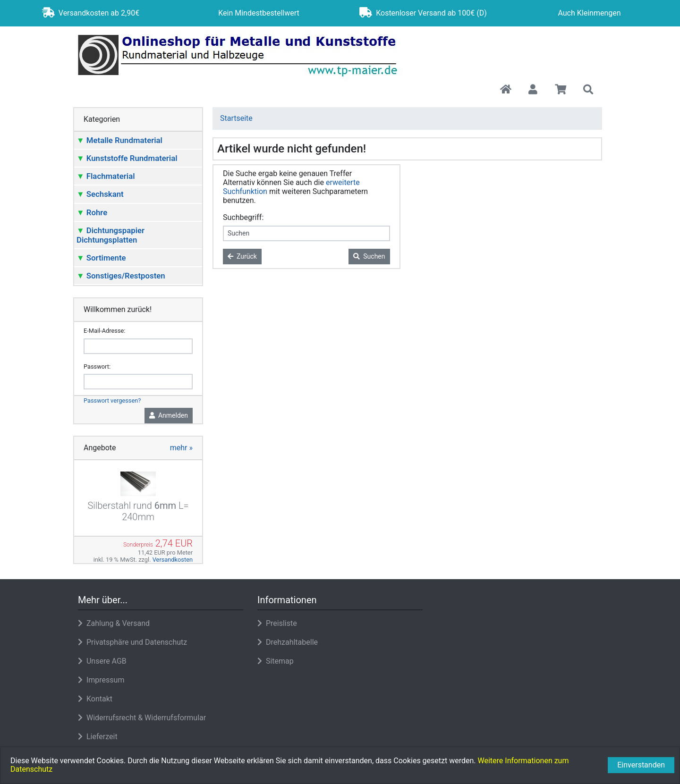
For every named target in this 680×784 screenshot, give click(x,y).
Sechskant (100, 194)
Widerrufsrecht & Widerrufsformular (142, 718)
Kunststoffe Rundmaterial (127, 158)
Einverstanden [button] (641, 765)
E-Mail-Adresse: (104, 331)
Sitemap (276, 661)
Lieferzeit (98, 737)
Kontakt (95, 699)
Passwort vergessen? (112, 400)
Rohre (92, 212)
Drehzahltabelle (288, 642)
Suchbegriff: (243, 217)
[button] (533, 90)
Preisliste (277, 623)
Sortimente (101, 258)
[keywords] (306, 233)
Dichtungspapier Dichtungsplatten (110, 235)
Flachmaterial (106, 176)
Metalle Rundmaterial (119, 140)
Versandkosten (173, 560)
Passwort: (97, 367)
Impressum (101, 680)
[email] (138, 346)
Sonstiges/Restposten (121, 276)
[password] (138, 382)
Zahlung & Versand (114, 623)
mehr (181, 448)
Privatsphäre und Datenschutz (132, 642)
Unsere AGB (102, 661)
